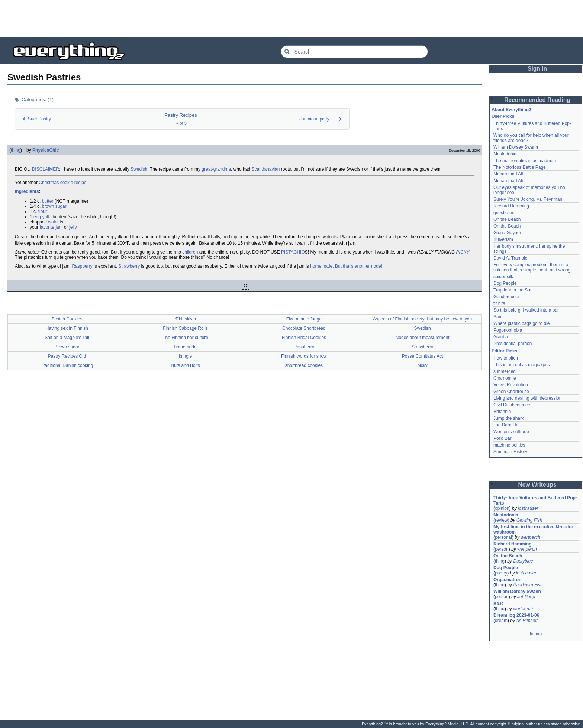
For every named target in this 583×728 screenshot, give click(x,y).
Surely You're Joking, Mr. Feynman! (528, 199)
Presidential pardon (513, 344)
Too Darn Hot (507, 425)
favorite (47, 227)
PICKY (463, 252)
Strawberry (129, 266)
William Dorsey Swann (516, 147)
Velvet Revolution (511, 385)
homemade (321, 266)
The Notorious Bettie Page (520, 167)
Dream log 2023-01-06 (516, 615)
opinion (502, 508)
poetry (501, 573)
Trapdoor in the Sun (513, 290)
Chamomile (505, 378)
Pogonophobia (508, 330)
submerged (505, 371)
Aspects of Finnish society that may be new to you (422, 319)
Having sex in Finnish (67, 328)
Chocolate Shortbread (304, 328)
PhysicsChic (46, 150)
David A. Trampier (511, 258)
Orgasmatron (507, 580)
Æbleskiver (185, 319)
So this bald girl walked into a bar (526, 310)
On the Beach (507, 219)
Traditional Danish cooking (67, 365)
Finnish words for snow (304, 356)
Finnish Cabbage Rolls (185, 328)
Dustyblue (523, 561)
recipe (80, 183)
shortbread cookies (304, 365)
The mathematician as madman (525, 161)
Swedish (139, 169)
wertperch (530, 537)
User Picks (503, 116)
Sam (498, 317)
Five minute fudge (304, 319)
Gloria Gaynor (507, 233)
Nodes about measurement (423, 338)
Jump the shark (509, 418)
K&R (498, 603)
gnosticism (504, 213)
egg (37, 217)
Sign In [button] (537, 69)
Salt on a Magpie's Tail (67, 338)
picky (422, 365)
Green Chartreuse (511, 392)
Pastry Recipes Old (67, 356)
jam (59, 227)
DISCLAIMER (46, 169)
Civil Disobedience (512, 405)
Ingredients (27, 191)
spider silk (503, 277)
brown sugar (54, 206)
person (502, 549)
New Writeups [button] (537, 485)
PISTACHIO (293, 252)
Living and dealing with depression (527, 398)
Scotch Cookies (67, 319)
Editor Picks (504, 351)
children (190, 252)
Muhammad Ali (508, 174)
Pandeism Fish (528, 585)
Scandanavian (265, 169)
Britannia (502, 412)
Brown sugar (67, 347)
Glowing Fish (529, 520)
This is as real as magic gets (521, 365)
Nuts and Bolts (186, 365)
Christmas (49, 183)
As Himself (527, 621)
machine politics (509, 445)
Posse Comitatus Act (423, 356)
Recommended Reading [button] (537, 100)
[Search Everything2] (354, 52)
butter (48, 201)
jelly (73, 227)
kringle (185, 356)
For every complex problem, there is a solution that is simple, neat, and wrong (532, 267)
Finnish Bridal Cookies (304, 338)
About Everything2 (511, 110)
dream (501, 621)
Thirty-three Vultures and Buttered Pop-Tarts (535, 500)
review (501, 520)
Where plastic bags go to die (521, 323)
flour (43, 212)
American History (510, 452)
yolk (46, 217)
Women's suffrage (511, 432)
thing (16, 150)
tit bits (499, 303)
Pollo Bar (503, 438)
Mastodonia (505, 154)
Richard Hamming (511, 206)
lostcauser (528, 508)
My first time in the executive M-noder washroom (534, 529)
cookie (67, 183)
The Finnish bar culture (185, 338)
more (536, 634)
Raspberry (82, 266)
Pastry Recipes (181, 115)
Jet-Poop (526, 597)
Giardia (501, 337)
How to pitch (506, 358)
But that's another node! (359, 266)
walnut (54, 222)
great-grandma (216, 169)
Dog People (505, 283)
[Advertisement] (291, 19)
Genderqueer (507, 297)
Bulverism (503, 239)
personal (503, 537)
